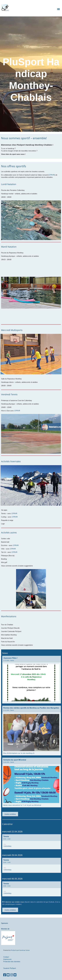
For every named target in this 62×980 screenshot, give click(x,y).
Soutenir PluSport (10, 968)
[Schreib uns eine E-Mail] (15, 975)
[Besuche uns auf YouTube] (8, 975)
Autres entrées (10, 814)
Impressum (7, 959)
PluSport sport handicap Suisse (20, 950)
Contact (6, 957)
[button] (32, 842)
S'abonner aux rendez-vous (14, 902)
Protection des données (12, 962)
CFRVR (52, 175)
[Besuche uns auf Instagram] (12, 975)
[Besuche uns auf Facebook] (5, 975)
